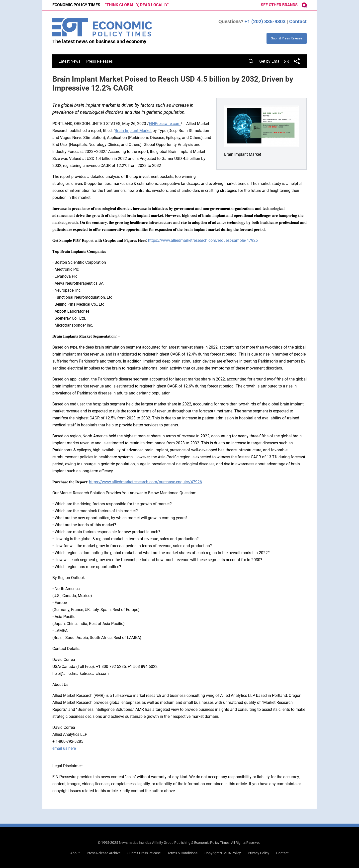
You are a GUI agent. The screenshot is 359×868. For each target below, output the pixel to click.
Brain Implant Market (133, 131)
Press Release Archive (104, 853)
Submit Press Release (144, 853)
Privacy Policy (259, 853)
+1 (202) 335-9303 (265, 21)
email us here (64, 748)
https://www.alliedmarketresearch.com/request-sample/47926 (203, 240)
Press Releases (99, 61)
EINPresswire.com (165, 124)
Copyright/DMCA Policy (223, 853)
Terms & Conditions (182, 853)
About (75, 853)
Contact (298, 21)
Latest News (69, 61)
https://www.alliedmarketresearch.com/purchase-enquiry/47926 (145, 482)
